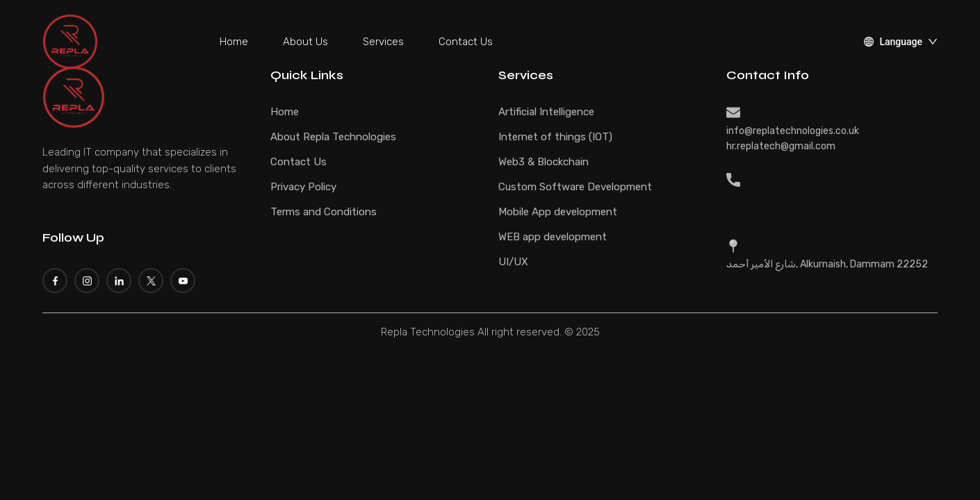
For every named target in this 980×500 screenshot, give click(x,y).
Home (234, 42)
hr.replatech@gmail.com (781, 146)
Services (383, 42)
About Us (305, 42)
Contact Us (466, 42)
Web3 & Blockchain (544, 162)
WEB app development (553, 237)
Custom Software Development (575, 187)
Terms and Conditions (324, 212)
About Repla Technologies (333, 137)
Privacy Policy (303, 187)
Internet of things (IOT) (555, 137)
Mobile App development (558, 212)
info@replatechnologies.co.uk (793, 131)
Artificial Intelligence (546, 112)
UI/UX (513, 262)
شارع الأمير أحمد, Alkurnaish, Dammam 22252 (827, 264)
